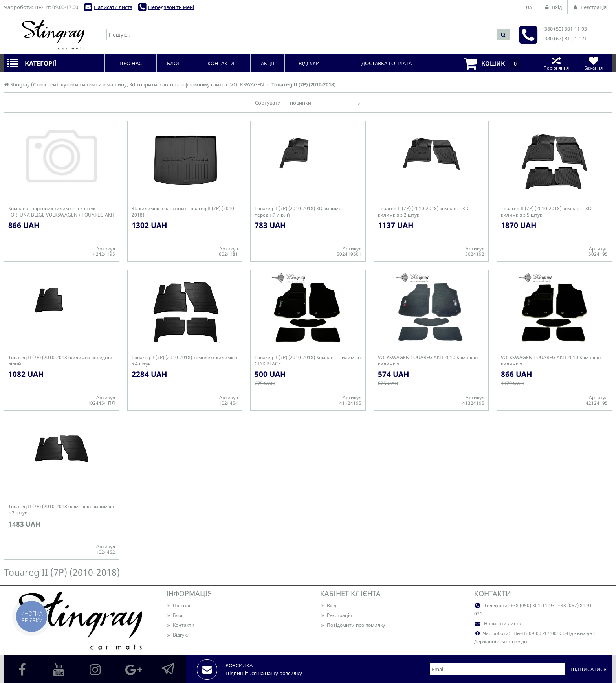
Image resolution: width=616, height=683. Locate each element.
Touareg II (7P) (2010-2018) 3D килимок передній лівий (299, 212)
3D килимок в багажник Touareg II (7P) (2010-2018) (184, 212)
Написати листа (113, 7)
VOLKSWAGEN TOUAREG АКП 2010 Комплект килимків (428, 361)
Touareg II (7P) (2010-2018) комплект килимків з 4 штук (184, 361)
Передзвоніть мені (171, 7)
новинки (301, 103)
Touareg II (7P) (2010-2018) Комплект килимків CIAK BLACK (308, 361)
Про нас (179, 605)
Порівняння (556, 63)
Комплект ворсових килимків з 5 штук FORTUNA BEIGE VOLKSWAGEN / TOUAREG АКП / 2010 (61, 212)
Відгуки (178, 635)
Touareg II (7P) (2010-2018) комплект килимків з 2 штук (61, 510)
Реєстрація (336, 615)
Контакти (180, 625)
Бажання (593, 63)
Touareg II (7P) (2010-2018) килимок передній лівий (60, 361)
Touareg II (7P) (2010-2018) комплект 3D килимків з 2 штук (423, 212)
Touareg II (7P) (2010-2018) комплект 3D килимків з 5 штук (546, 212)
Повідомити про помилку (353, 625)
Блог (175, 615)
